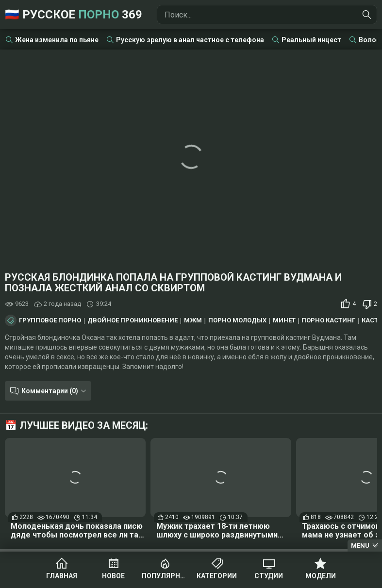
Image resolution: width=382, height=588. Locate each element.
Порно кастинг (328, 320)
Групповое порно (50, 320)
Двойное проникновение (133, 320)
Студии (269, 576)
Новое (113, 576)
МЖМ (193, 320)
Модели (321, 576)
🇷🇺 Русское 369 (74, 15)
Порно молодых (237, 320)
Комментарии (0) (50, 391)
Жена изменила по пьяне (57, 40)
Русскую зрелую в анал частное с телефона (190, 40)
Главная (62, 576)
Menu (360, 546)
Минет (284, 320)
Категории (217, 576)
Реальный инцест (311, 40)
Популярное (165, 576)
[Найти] (367, 15)
